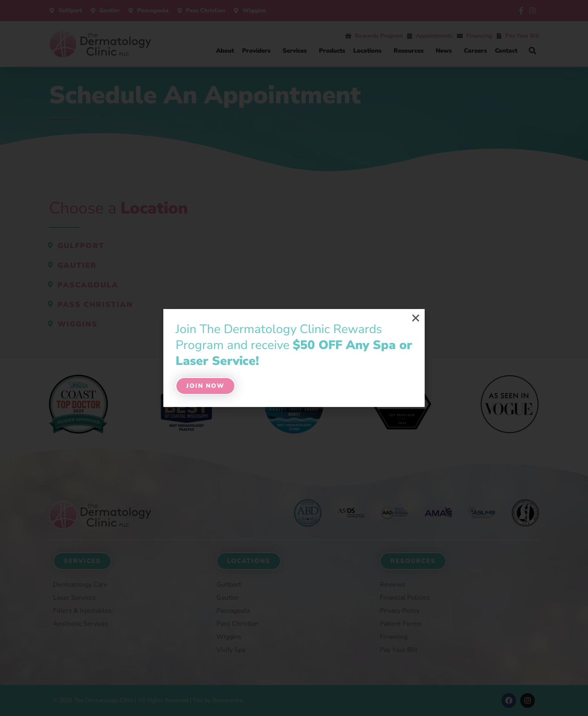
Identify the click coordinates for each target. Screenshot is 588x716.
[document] (294, 358)
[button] (416, 318)
